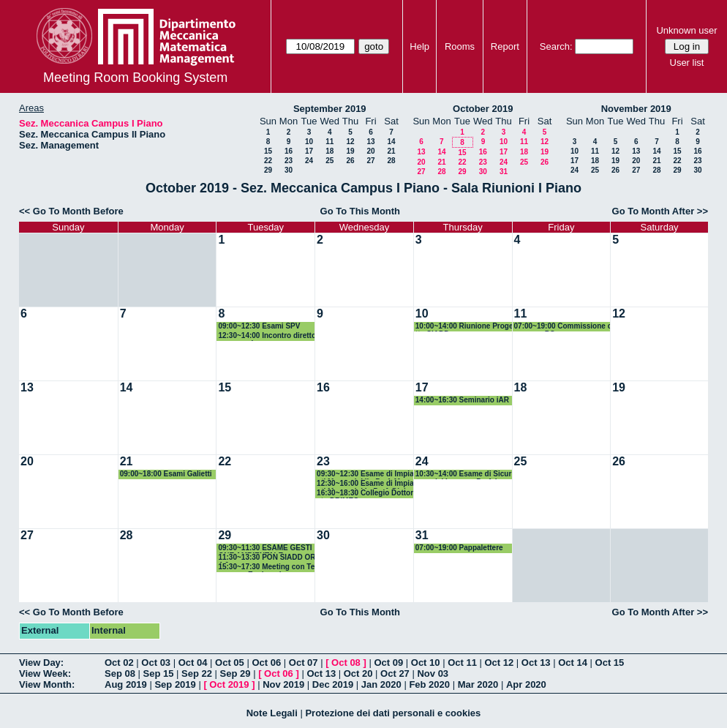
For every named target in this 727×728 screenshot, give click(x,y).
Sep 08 (120, 673)
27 (370, 161)
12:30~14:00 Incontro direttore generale (267, 336)
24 (309, 161)
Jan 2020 (381, 684)
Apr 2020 (526, 684)
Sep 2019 (175, 684)
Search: (556, 46)
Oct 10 (426, 663)
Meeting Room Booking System (135, 78)
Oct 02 (119, 663)
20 (370, 151)
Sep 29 (236, 673)
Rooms (460, 46)
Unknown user (686, 30)
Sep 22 (197, 673)
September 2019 (330, 109)
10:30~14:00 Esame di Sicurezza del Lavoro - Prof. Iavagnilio (463, 474)
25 (329, 161)
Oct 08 (346, 663)
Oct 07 (304, 663)
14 (391, 142)
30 (289, 170)
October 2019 (483, 109)
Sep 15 (159, 673)
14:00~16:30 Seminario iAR (462, 400)
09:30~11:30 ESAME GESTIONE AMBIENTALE (265, 548)
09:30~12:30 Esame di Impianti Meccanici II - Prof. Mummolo (365, 474)
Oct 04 (193, 663)
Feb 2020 (429, 684)
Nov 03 (433, 673)
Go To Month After (653, 211)
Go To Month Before (78, 211)
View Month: (47, 684)
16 (289, 151)
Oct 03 (156, 663)
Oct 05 (230, 663)
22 (268, 161)
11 (329, 142)
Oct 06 (266, 663)
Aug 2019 (126, 684)
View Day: (41, 663)
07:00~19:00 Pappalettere (459, 548)
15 (268, 151)
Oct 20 (358, 673)
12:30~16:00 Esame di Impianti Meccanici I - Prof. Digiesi (365, 484)
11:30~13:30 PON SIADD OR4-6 (267, 558)
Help (419, 46)
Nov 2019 (283, 684)
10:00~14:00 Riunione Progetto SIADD (464, 327)
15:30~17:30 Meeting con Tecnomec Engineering (266, 567)
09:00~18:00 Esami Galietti (166, 474)
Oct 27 (395, 673)
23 (289, 161)
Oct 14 (573, 663)
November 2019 (636, 109)
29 (268, 170)
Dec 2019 (333, 684)
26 (350, 161)
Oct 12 (500, 663)
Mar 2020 (478, 684)
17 (309, 151)
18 (329, 151)
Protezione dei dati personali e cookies (393, 713)
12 (350, 142)
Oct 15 (610, 663)
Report (505, 46)
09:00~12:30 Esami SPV (259, 326)
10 (309, 142)
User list (687, 63)
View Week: (45, 673)
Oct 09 (388, 663)
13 (370, 142)
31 (504, 172)
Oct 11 (462, 663)
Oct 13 (536, 663)
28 (391, 161)
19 (350, 151)
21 (391, 151)
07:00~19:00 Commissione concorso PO (563, 327)
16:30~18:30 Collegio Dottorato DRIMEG (365, 494)
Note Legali (272, 713)
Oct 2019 (229, 684)
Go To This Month (361, 211)
